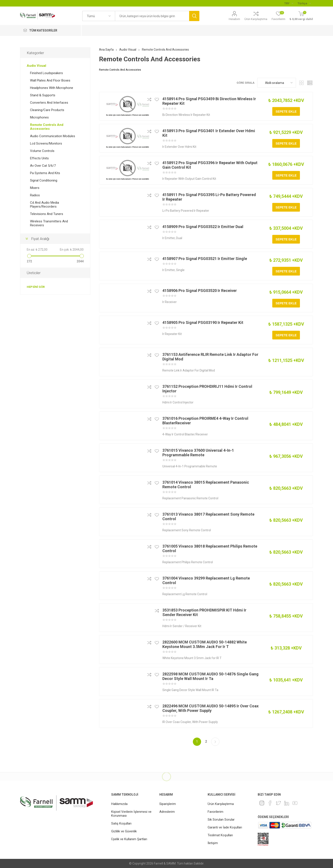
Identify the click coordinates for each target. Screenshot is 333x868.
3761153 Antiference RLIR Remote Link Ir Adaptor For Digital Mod (210, 357)
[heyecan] (278, 803)
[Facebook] (270, 803)
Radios (35, 195)
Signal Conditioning (44, 180)
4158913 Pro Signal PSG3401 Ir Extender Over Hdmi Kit (209, 133)
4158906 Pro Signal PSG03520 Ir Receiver (200, 291)
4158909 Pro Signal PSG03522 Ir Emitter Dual (203, 227)
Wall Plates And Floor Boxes (50, 80)
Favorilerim (215, 812)
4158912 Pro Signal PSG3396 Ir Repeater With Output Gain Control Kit (210, 165)
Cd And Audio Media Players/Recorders (45, 205)
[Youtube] (295, 803)
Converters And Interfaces (49, 103)
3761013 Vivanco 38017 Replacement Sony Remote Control (208, 516)
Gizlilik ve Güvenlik (124, 831)
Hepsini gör (36, 287)
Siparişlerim (168, 804)
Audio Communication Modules (53, 136)
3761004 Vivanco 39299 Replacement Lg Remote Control (206, 580)
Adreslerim (167, 812)
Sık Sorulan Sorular (221, 820)
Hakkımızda (119, 804)
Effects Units (39, 158)
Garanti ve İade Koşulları (225, 827)
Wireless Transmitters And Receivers (49, 223)
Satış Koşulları (121, 823)
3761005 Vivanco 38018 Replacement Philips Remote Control (210, 548)
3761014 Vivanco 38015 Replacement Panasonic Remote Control (206, 485)
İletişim (213, 843)
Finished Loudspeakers (46, 73)
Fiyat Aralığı (40, 239)
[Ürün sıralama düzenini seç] (277, 83)
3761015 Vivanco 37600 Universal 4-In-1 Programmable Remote (198, 453)
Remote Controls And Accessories (47, 127)
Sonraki (215, 742)
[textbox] (152, 16)
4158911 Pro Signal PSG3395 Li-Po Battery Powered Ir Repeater (209, 197)
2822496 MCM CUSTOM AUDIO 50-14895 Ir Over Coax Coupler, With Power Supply (210, 708)
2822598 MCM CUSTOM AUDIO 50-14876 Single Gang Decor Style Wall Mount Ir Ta (210, 676)
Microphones (39, 117)
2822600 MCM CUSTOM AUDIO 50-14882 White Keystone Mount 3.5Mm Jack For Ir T (205, 644)
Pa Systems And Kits (45, 173)
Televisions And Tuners (47, 214)
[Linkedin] (287, 803)
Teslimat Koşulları (220, 835)
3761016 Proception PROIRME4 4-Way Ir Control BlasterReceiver (205, 421)
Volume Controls (42, 151)
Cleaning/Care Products (47, 110)
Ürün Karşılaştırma (256, 19)
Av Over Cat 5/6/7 (43, 166)
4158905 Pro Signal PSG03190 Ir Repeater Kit (203, 322)
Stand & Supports (43, 95)
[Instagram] (262, 803)
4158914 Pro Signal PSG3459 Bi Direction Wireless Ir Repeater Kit (209, 101)
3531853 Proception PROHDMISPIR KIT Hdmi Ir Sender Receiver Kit (204, 612)
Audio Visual (36, 66)
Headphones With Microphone (52, 88)
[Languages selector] (304, 3)
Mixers (35, 188)
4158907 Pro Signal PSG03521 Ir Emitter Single (205, 259)
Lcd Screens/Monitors (46, 143)
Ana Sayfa (106, 50)
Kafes (301, 83)
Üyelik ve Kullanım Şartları (129, 839)
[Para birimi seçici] (289, 3)
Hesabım (234, 19)
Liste (310, 83)
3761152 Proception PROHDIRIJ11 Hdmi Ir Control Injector (207, 389)
